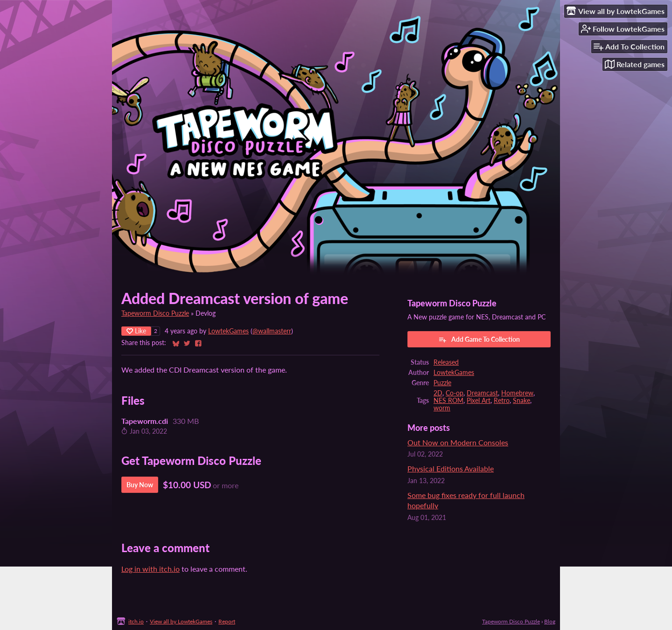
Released (446, 362)
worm (442, 408)
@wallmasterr (272, 331)
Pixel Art (479, 401)
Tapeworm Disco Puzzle (155, 313)
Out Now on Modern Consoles (458, 442)
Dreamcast (482, 393)
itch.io (136, 621)
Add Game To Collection (479, 339)
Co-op (455, 393)
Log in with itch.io (150, 569)
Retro (502, 401)
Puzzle (442, 383)
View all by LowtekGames (181, 621)
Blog (550, 621)
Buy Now (140, 485)
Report (227, 621)
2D (438, 393)
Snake (521, 401)
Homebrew (517, 393)
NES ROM (448, 401)
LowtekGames (228, 331)
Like (136, 331)
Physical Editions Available (451, 468)
